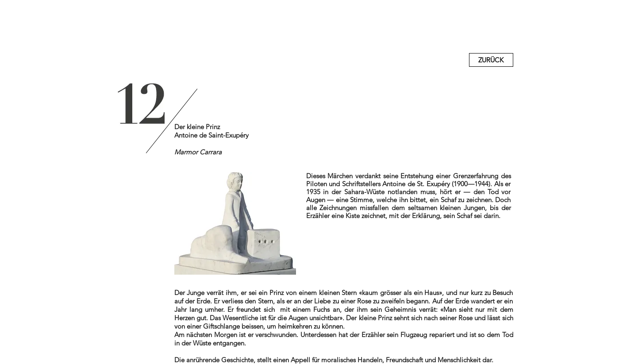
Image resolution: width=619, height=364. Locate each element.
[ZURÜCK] (491, 60)
